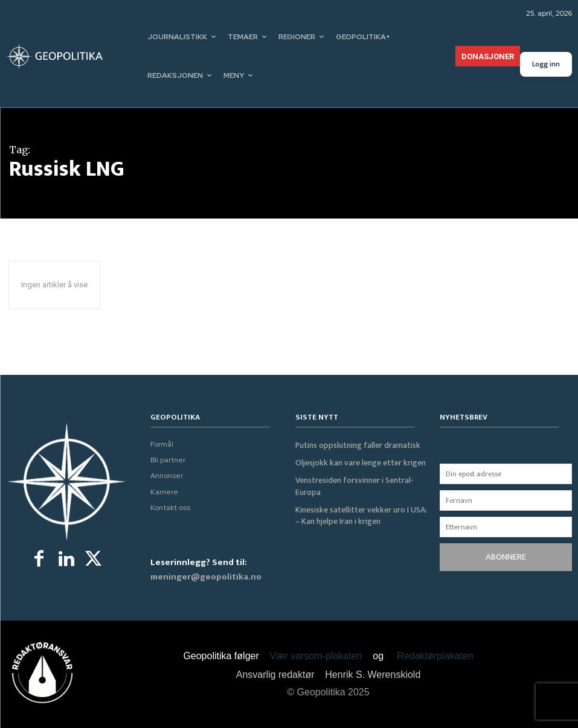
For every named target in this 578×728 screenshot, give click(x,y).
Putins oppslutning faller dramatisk (354, 445)
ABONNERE (506, 557)
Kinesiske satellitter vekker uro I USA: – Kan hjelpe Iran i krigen (361, 512)
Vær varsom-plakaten (316, 656)
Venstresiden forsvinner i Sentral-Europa (352, 484)
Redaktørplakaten (435, 656)
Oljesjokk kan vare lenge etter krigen (358, 462)
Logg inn (546, 64)
